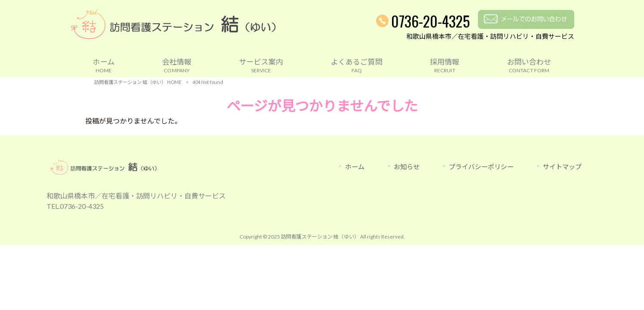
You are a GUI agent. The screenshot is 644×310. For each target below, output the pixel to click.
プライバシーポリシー (481, 167)
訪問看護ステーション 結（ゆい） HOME (138, 82)
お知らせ (407, 167)
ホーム (355, 167)
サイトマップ (562, 167)
